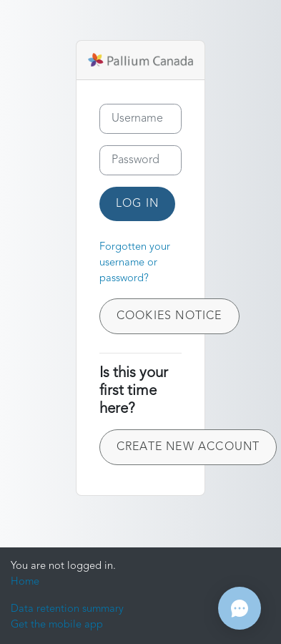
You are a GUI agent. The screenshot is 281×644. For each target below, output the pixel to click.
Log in (137, 204)
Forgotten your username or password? (135, 263)
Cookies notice (169, 316)
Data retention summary (67, 609)
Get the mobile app (57, 625)
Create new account (188, 447)
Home (25, 582)
